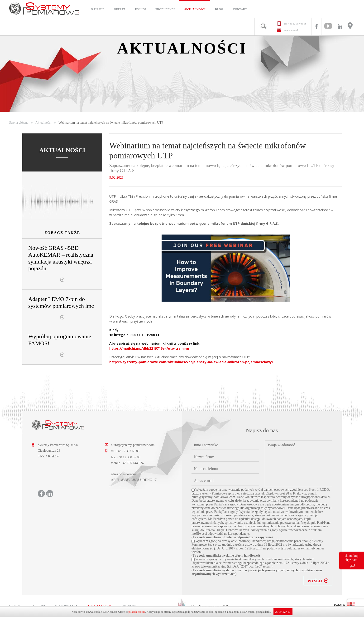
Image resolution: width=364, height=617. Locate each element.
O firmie (98, 9)
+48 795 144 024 (132, 463)
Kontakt (240, 9)
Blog (219, 9)
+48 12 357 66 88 (297, 24)
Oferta (120, 9)
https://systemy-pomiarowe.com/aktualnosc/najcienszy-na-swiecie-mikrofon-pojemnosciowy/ (191, 362)
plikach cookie (137, 612)
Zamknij (283, 612)
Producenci (165, 9)
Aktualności (195, 9)
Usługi (140, 9)
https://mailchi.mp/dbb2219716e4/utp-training (149, 348)
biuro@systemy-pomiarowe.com (133, 445)
